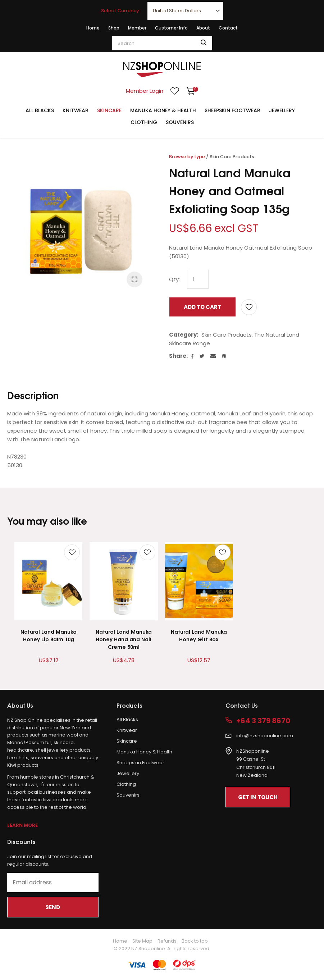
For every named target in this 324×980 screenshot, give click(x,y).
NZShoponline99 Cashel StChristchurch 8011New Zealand (256, 763)
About (203, 28)
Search (204, 43)
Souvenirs (180, 122)
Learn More (22, 825)
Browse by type (187, 157)
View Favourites (175, 91)
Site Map (142, 941)
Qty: (174, 279)
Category (183, 335)
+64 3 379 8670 (263, 721)
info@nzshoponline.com (265, 736)
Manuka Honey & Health (163, 110)
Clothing (144, 122)
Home (93, 28)
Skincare (109, 110)
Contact (228, 28)
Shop (114, 28)
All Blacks (40, 110)
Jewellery (282, 110)
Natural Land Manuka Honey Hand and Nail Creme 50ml (124, 639)
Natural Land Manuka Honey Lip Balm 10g (49, 635)
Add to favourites (72, 552)
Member (137, 28)
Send (53, 907)
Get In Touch (258, 797)
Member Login (145, 91)
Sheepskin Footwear (232, 110)
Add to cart (202, 307)
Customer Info (171, 28)
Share (178, 356)
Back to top (195, 941)
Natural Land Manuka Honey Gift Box (199, 635)
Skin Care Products (232, 157)
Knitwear (76, 110)
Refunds (167, 941)
